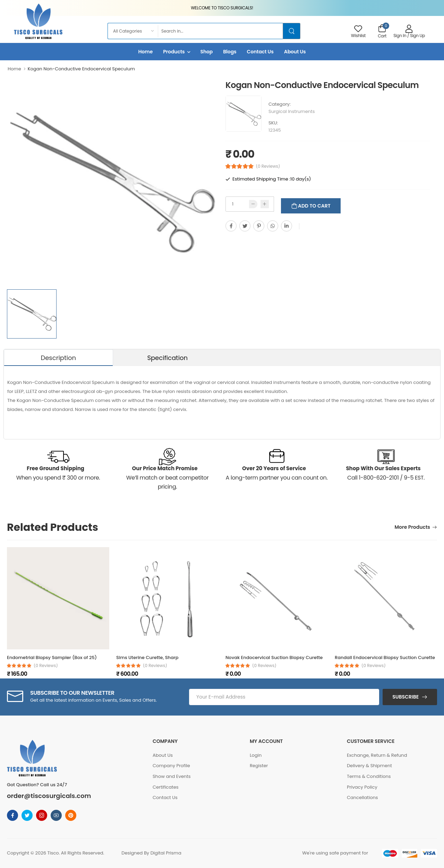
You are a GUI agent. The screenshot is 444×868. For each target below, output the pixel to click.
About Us (295, 52)
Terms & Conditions (369, 776)
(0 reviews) (46, 666)
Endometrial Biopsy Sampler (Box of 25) (52, 657)
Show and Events (172, 776)
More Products (412, 528)
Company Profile (171, 766)
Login (256, 755)
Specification (167, 358)
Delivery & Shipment (369, 766)
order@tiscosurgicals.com (49, 796)
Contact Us (260, 52)
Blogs (230, 52)
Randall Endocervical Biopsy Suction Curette (385, 657)
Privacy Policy (362, 787)
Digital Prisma (166, 853)
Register (259, 766)
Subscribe (405, 697)
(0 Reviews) (268, 166)
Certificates (166, 787)
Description (58, 358)
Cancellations (362, 797)
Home (145, 52)
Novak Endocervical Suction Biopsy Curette (274, 657)
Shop (207, 52)
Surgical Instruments (292, 111)
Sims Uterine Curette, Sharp (147, 657)
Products (174, 52)
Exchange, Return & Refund (377, 755)
